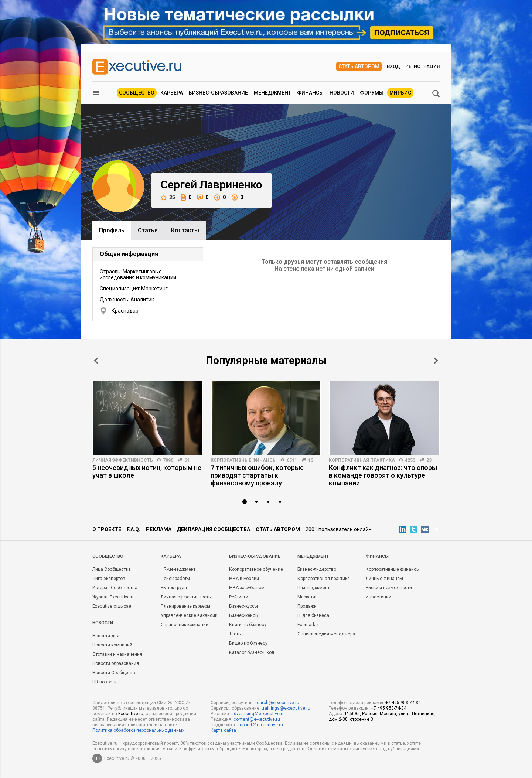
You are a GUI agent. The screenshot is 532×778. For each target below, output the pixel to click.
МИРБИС (400, 93)
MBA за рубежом (247, 588)
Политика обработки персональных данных (138, 730)
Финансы (310, 93)
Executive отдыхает (113, 606)
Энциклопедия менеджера (326, 634)
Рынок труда (174, 588)
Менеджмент (272, 93)
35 (168, 197)
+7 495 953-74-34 (403, 703)
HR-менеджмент (178, 569)
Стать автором (359, 66)
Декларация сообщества (214, 529)
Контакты (185, 230)
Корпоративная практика (362, 460)
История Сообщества (115, 588)
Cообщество (108, 556)
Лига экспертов (109, 579)
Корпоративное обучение (256, 569)
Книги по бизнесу (248, 625)
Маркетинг (308, 597)
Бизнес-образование (218, 93)
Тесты (235, 634)
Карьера (172, 93)
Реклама (159, 529)
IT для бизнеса (313, 615)
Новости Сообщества (115, 673)
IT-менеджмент (313, 588)
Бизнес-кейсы (244, 615)
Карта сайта (223, 730)
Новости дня (106, 636)
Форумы (372, 93)
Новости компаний (112, 645)
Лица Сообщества (112, 569)
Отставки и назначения (117, 654)
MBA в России (244, 579)
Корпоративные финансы (244, 460)
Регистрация (422, 66)
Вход (393, 66)
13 (311, 460)
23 (429, 460)
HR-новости (105, 682)
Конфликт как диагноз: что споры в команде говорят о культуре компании (383, 475)
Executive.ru (131, 714)
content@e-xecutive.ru (257, 719)
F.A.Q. (134, 529)
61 (187, 460)
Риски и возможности (389, 588)
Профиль (112, 230)
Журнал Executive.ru (114, 597)
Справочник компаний (185, 625)
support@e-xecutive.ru (260, 725)
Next (436, 361)
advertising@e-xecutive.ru (258, 714)
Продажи (307, 606)
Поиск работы (175, 579)
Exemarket (308, 625)
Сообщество (137, 93)
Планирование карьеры (185, 606)
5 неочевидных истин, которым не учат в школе (147, 471)
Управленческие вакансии (189, 615)
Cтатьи (148, 230)
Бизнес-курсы (243, 606)
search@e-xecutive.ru (277, 703)
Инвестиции (378, 597)
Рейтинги (239, 597)
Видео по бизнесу (248, 643)
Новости (342, 93)
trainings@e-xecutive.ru (286, 708)
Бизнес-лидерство (317, 569)
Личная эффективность (123, 460)
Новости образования (116, 663)
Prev (96, 361)
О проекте (107, 529)
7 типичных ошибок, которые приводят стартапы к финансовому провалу (257, 475)
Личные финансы (384, 579)
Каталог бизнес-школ (252, 652)
